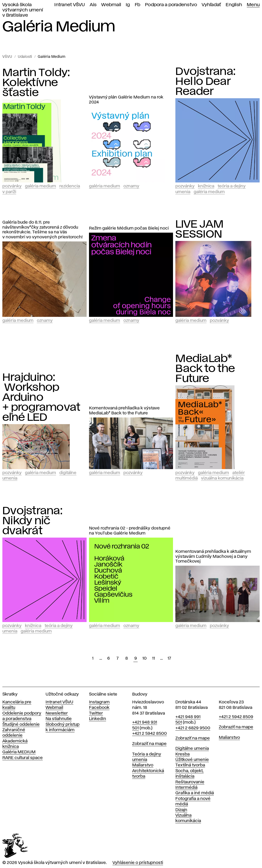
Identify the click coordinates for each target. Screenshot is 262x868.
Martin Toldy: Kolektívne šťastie (36, 83)
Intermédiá (186, 788)
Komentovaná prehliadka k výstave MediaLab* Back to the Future (124, 411)
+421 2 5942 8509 (236, 717)
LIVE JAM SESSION (199, 229)
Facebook (99, 708)
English (234, 5)
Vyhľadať (211, 5)
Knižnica (206, 186)
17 (169, 658)
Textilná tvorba (190, 765)
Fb (138, 5)
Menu (253, 5)
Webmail (111, 5)
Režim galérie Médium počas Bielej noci (129, 228)
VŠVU (7, 57)
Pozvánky (12, 186)
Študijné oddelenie (21, 725)
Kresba (182, 754)
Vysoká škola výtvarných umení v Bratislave (23, 10)
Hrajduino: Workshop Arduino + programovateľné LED (41, 397)
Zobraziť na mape (149, 744)
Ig (128, 5)
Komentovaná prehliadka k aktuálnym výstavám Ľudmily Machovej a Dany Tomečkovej (213, 557)
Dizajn (181, 810)
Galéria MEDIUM (19, 752)
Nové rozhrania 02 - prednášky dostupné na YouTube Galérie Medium (130, 531)
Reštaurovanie (190, 782)
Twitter (96, 713)
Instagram (99, 702)
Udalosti (25, 57)
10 (145, 658)
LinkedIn (98, 719)
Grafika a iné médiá (195, 793)
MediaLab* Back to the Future (205, 369)
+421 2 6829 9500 (193, 728)
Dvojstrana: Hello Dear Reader (205, 82)
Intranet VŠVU (70, 5)
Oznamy (131, 186)
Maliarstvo (143, 765)
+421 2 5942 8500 (150, 734)
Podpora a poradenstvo (171, 5)
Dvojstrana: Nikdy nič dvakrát (32, 521)
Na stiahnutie (59, 719)
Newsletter (57, 713)
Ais (93, 5)
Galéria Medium (51, 57)
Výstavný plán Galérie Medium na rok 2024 (126, 100)
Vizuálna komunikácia (222, 478)
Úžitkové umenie (192, 760)
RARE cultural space (23, 758)
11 (154, 658)
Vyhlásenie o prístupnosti (138, 863)
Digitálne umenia (192, 749)
